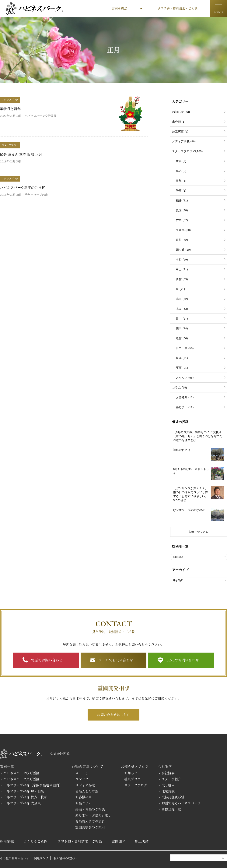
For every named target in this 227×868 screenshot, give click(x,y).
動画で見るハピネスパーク (181, 803)
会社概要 (168, 773)
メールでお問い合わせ (116, 660)
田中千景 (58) (185, 348)
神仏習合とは (182, 450)
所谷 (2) (181, 161)
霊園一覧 (7, 767)
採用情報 (7, 841)
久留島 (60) (183, 230)
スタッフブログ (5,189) (187, 151)
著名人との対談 (87, 791)
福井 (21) (182, 200)
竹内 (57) (182, 220)
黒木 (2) (181, 171)
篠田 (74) (182, 328)
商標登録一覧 (171, 809)
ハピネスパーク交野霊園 (21, 779)
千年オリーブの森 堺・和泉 (24, 791)
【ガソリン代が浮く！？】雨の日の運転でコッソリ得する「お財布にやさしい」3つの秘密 (190, 494)
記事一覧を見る (199, 532)
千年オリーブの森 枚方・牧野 (25, 797)
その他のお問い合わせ (14, 858)
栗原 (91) (182, 368)
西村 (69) (182, 279)
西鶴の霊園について (87, 767)
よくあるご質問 (35, 841)
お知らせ (131, 773)
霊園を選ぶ (119, 9)
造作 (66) (182, 338)
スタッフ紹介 (171, 779)
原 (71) (180, 289)
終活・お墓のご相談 (90, 809)
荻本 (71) (182, 358)
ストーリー (84, 773)
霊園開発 (119, 841)
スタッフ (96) (185, 378)
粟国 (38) (182, 210)
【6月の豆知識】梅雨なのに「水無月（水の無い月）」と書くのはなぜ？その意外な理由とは (198, 436)
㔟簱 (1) (181, 191)
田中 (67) (182, 319)
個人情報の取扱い (65, 858)
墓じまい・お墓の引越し (93, 815)
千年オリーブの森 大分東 (22, 803)
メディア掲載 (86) (184, 141)
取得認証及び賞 (173, 797)
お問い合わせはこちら (113, 715)
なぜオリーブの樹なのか (189, 510)
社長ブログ (133, 779)
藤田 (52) (182, 299)
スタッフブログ (136, 785)
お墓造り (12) (185, 397)
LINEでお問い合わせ (183, 660)
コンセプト (84, 779)
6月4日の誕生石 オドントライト (191, 471)
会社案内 (165, 767)
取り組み (168, 785)
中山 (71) (182, 269)
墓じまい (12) (185, 407)
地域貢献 (168, 791)
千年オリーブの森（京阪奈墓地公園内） (33, 785)
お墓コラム (84, 803)
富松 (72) (182, 240)
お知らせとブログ (135, 767)
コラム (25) (180, 387)
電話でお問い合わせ (47, 660)
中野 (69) (182, 259)
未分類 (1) (179, 122)
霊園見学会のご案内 (90, 827)
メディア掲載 (85, 785)
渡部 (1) (181, 181)
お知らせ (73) (181, 112)
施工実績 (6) (180, 131)
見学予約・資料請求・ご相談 (177, 9)
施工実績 (142, 841)
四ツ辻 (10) (183, 250)
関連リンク (41, 858)
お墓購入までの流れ (90, 821)
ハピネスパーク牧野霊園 (21, 773)
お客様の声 (84, 797)
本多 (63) (182, 309)
